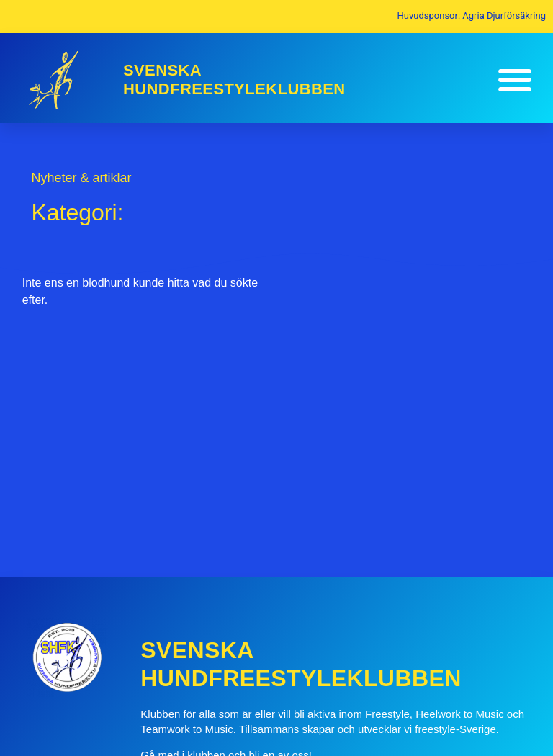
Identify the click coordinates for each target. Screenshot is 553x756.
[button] (514, 80)
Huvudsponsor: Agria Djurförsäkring (472, 15)
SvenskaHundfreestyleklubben (234, 80)
